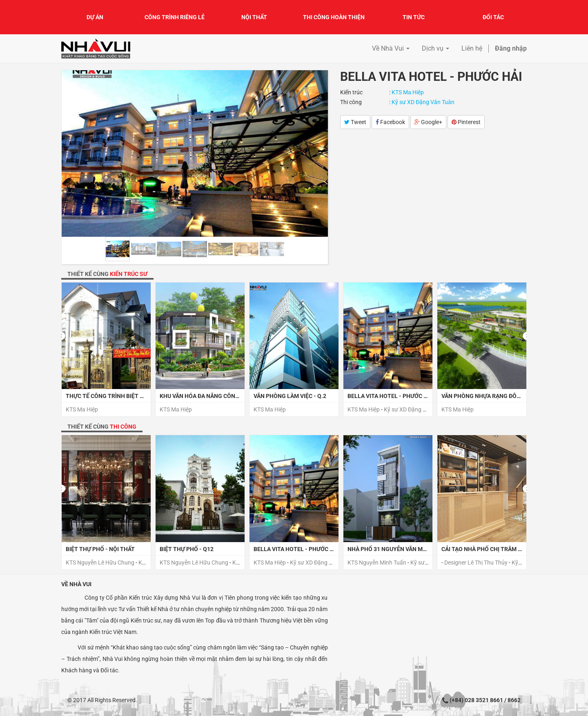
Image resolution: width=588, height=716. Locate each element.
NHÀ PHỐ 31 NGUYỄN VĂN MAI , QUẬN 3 (400, 549)
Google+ (428, 122)
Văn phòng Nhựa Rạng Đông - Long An (498, 396)
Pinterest (466, 122)
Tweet (355, 122)
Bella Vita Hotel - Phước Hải (390, 396)
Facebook (390, 122)
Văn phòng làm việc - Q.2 (290, 396)
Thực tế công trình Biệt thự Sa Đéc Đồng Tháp (136, 396)
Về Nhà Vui (76, 584)
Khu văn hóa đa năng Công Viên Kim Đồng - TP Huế (233, 396)
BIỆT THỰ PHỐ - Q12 (187, 549)
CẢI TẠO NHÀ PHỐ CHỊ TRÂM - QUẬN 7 (491, 549)
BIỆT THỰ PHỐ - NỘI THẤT (100, 549)
